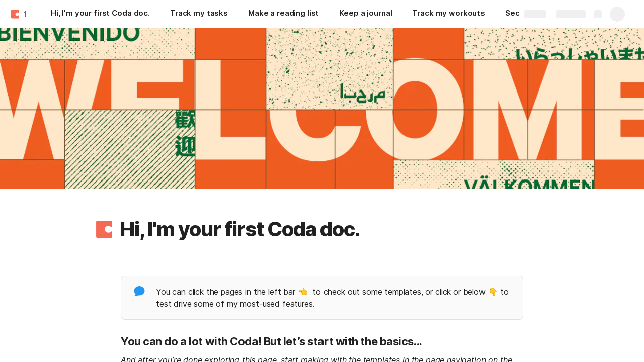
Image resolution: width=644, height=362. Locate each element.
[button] (104, 229)
